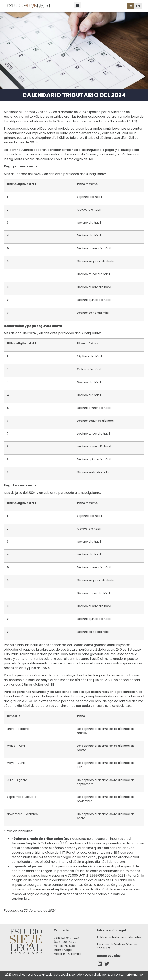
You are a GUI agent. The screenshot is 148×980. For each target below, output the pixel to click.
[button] (78, 5)
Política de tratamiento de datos (119, 937)
